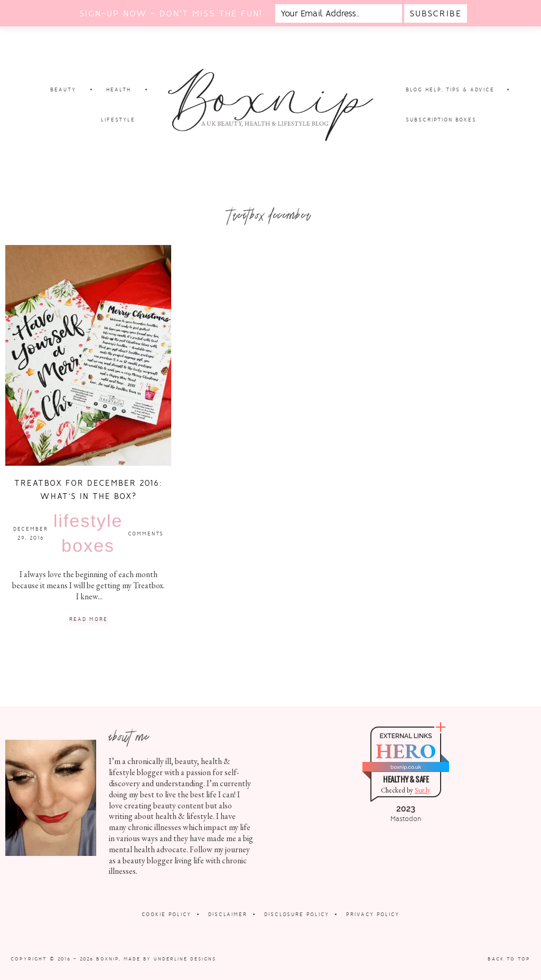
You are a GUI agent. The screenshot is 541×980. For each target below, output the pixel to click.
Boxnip (108, 959)
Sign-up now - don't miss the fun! (171, 13)
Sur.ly (423, 790)
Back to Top (509, 959)
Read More (88, 620)
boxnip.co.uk (406, 767)
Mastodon (406, 819)
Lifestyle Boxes (88, 533)
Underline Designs (185, 959)
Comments (146, 534)
